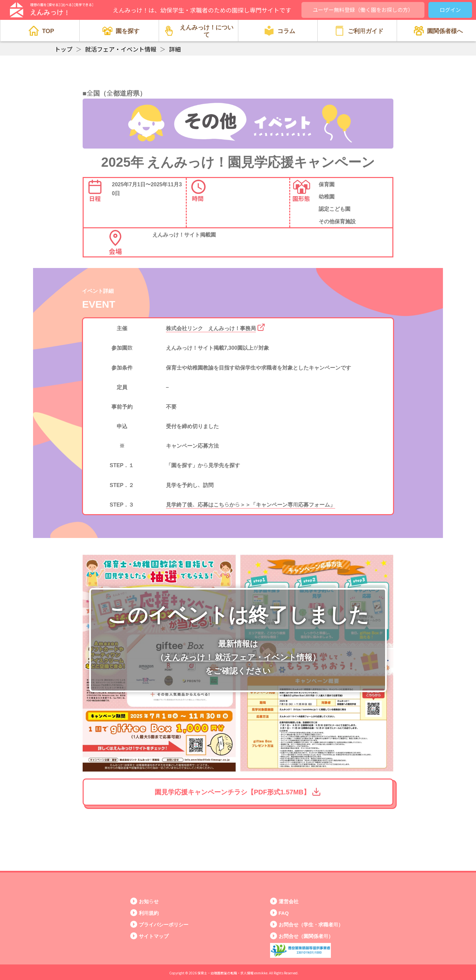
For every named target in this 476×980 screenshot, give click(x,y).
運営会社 (289, 901)
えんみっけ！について (199, 30)
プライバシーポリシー (164, 924)
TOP (41, 31)
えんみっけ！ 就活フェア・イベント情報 (238, 657)
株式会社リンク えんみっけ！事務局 (211, 328)
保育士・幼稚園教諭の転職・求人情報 (225, 973)
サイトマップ (154, 936)
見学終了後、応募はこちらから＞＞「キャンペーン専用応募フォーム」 (251, 504)
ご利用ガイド (359, 31)
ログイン (450, 10)
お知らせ (149, 901)
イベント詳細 (98, 290)
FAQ (284, 913)
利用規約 (149, 913)
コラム (280, 31)
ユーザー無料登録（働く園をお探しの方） (363, 10)
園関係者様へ (438, 31)
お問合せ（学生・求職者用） (311, 924)
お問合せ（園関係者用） (306, 936)
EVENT (99, 303)
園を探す (121, 31)
